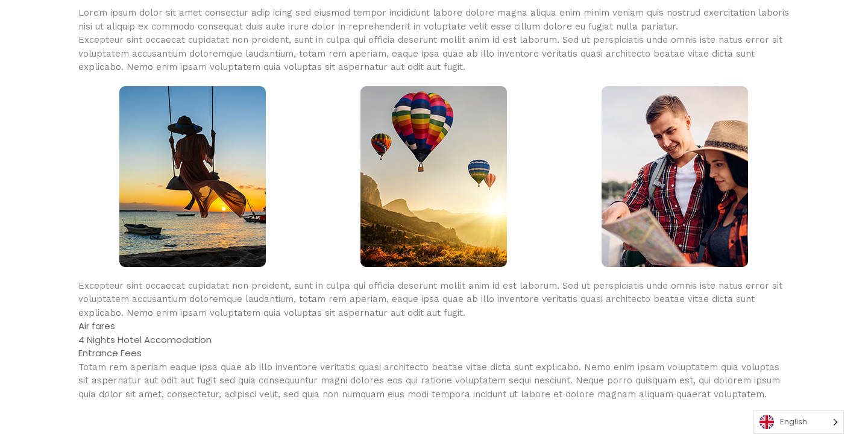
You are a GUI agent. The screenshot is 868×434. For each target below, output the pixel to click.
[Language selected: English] (798, 422)
